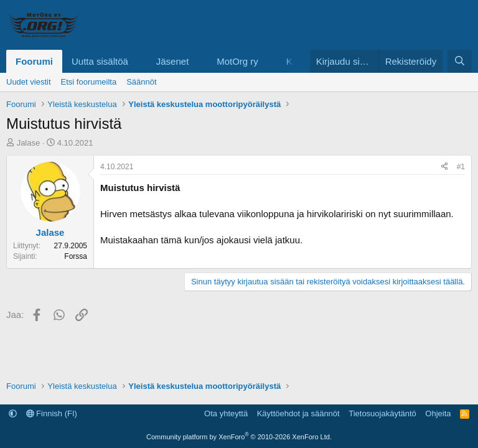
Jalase (29, 143)
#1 (461, 167)
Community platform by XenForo (239, 437)
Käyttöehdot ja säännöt (298, 413)
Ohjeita (438, 413)
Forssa (76, 256)
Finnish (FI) (52, 413)
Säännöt (141, 82)
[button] (138, 61)
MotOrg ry (237, 61)
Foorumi (34, 61)
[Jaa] (444, 167)
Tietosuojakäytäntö (382, 413)
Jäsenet (173, 61)
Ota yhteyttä (226, 413)
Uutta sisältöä (100, 61)
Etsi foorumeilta (89, 82)
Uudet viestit (29, 82)
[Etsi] (460, 61)
